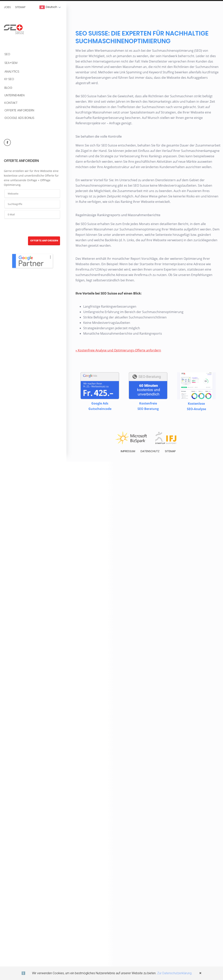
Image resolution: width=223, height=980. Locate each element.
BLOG (8, 88)
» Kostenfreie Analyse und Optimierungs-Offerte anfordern (118, 351)
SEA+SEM (11, 63)
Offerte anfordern (19, 110)
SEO (7, 54)
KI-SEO (9, 79)
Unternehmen (14, 95)
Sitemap (20, 7)
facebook (7, 142)
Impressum (128, 452)
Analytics (12, 72)
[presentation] (32, 228)
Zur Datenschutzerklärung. (175, 973)
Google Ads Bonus (19, 118)
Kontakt (11, 103)
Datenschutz (150, 452)
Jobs (7, 7)
